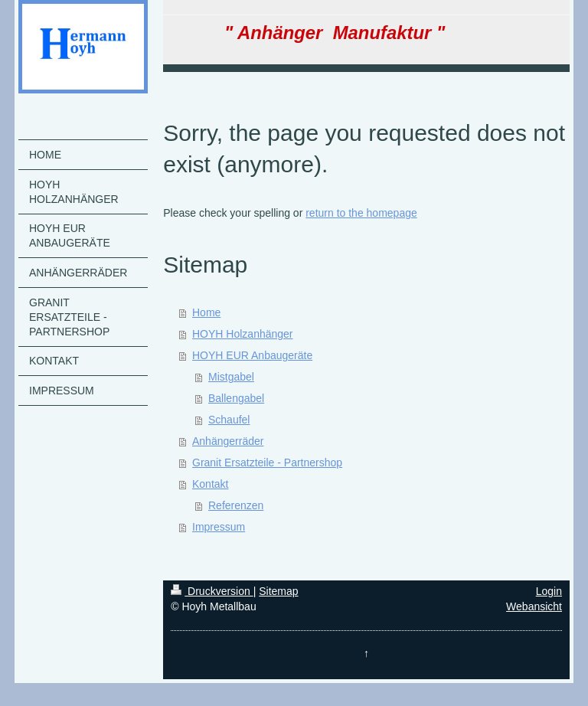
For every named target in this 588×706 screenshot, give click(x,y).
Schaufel (229, 420)
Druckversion (212, 591)
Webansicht (534, 606)
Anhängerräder (228, 441)
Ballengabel (236, 398)
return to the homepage (361, 213)
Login (549, 591)
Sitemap (278, 591)
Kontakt (210, 484)
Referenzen (236, 505)
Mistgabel (231, 377)
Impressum (219, 527)
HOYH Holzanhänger (243, 334)
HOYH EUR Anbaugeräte (252, 355)
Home (206, 312)
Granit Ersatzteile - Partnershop (267, 462)
